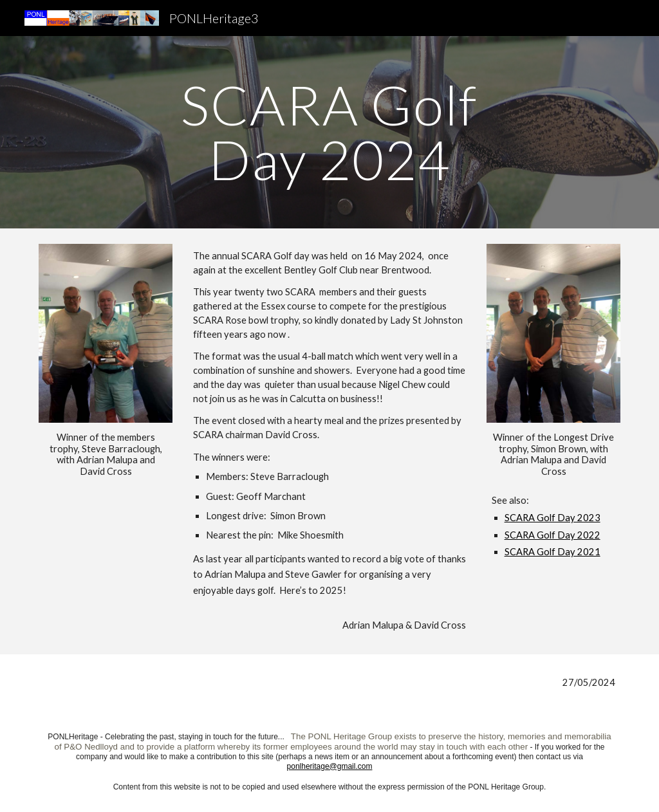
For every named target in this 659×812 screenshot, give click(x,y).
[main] (329, 132)
